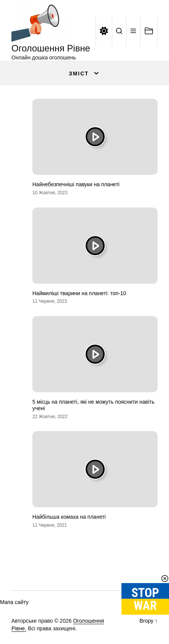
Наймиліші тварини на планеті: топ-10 (79, 293)
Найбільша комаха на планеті (69, 517)
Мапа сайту (14, 602)
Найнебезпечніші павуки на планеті (76, 184)
